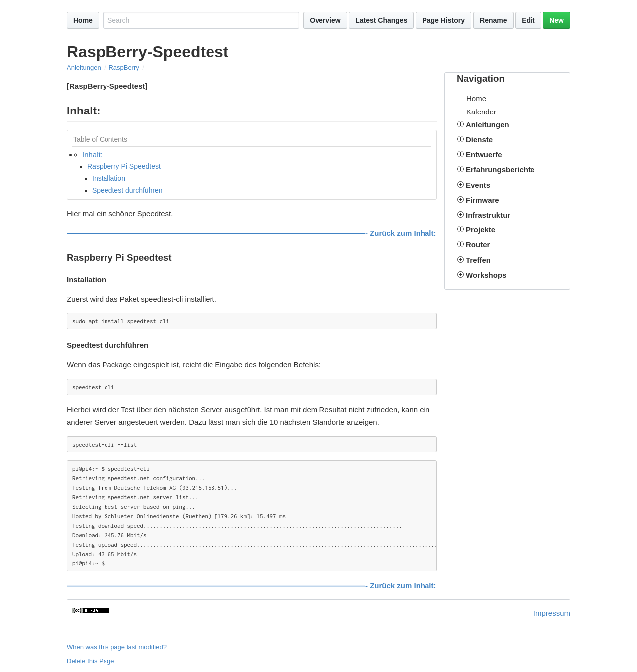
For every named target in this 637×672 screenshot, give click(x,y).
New (557, 20)
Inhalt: (92, 155)
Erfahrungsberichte (500, 169)
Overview (325, 20)
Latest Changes (381, 20)
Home (83, 20)
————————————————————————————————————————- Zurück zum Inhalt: (252, 233)
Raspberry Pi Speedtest (124, 166)
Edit (528, 20)
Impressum (552, 613)
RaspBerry (124, 67)
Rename (493, 20)
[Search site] (201, 20)
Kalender (481, 112)
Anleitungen (84, 67)
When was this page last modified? (117, 647)
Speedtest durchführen (127, 190)
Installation (109, 178)
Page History (443, 20)
